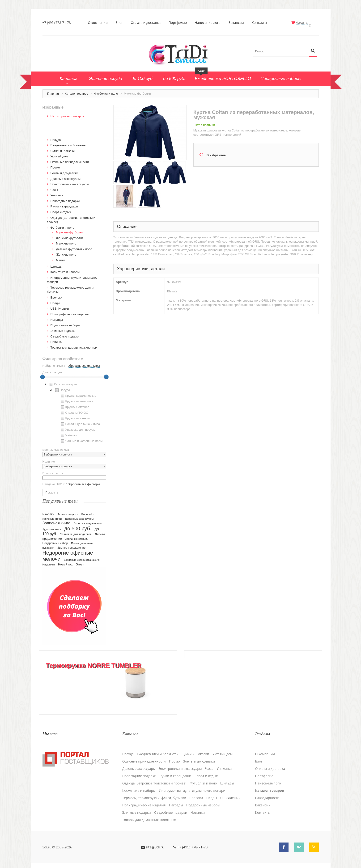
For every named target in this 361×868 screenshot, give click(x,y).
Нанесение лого (209, 23)
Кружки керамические (78, 393)
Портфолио (179, 23)
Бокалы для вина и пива (80, 421)
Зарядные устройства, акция (82, 557)
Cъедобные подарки (65, 334)
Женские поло (66, 252)
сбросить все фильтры (84, 363)
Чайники (69, 433)
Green (80, 562)
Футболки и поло (106, 91)
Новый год (65, 562)
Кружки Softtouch (75, 405)
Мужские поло (66, 241)
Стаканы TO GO (74, 410)
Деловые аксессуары (66, 176)
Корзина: (305, 23)
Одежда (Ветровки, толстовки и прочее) (154, 777)
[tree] (74, 411)
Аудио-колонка (52, 527)
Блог (121, 23)
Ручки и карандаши (64, 204)
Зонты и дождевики (64, 171)
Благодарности (267, 792)
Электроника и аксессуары (70, 182)
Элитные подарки (63, 328)
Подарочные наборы (65, 323)
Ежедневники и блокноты (68, 143)
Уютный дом (59, 154)
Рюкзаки (49, 512)
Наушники (49, 562)
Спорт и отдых (61, 209)
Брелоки (56, 295)
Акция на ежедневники (88, 521)
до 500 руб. (78, 526)
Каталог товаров (76, 91)
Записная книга (57, 520)
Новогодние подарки (65, 198)
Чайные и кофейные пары (81, 438)
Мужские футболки (70, 230)
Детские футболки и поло (74, 246)
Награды (57, 317)
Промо (55, 165)
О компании (99, 23)
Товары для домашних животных (74, 345)
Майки (60, 258)
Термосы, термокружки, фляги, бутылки (154, 792)
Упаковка (57, 193)
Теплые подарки (68, 512)
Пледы (55, 300)
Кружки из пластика (76, 399)
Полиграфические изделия (70, 312)
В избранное (216, 153)
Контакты (261, 23)
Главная (53, 91)
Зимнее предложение (71, 545)
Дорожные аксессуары (79, 516)
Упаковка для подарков (76, 532)
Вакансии (238, 23)
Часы (54, 187)
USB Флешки (60, 306)
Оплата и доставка (147, 23)
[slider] (42, 374)
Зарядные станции (77, 536)
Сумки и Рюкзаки (63, 148)
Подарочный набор (55, 541)
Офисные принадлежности (70, 159)
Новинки (57, 339)
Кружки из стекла (75, 416)
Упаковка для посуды (78, 427)
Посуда (56, 137)
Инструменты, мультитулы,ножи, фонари (192, 784)
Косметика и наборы (65, 269)
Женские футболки (69, 235)
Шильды (56, 264)
